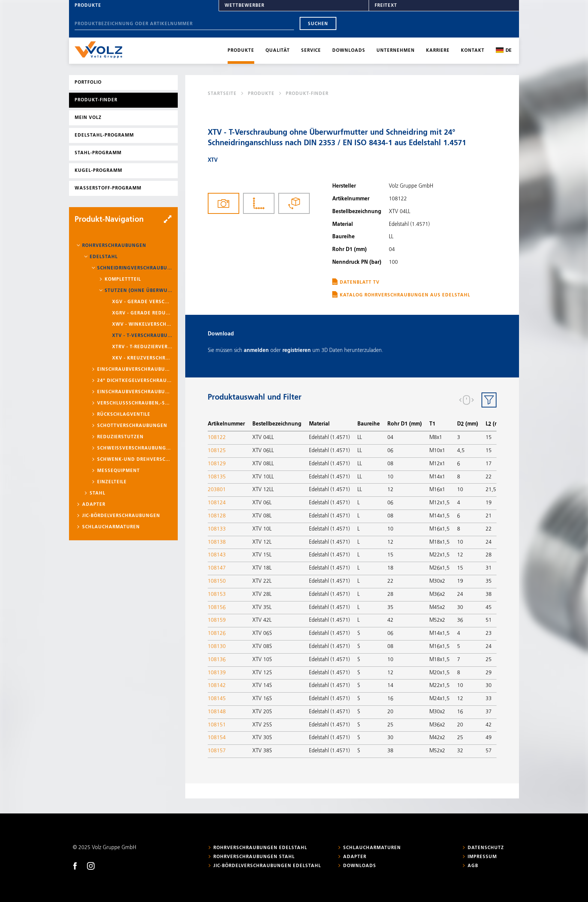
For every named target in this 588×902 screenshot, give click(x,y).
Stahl (97, 493)
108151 (217, 725)
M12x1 (437, 464)
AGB (473, 866)
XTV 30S (262, 738)
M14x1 (437, 477)
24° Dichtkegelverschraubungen (135, 381)
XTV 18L (262, 568)
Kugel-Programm (98, 171)
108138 (217, 542)
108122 (217, 437)
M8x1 (436, 437)
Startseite (222, 94)
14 (390, 686)
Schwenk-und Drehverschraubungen (135, 460)
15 (489, 437)
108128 (217, 516)
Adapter (94, 505)
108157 (217, 751)
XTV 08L (262, 516)
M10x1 (437, 451)
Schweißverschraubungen (135, 448)
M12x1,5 (439, 503)
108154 (217, 738)
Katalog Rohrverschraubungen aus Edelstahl (405, 295)
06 (390, 451)
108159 (217, 620)
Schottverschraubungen (132, 426)
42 (390, 620)
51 (489, 620)
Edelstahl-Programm (104, 135)
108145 (217, 699)
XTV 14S (262, 686)
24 (489, 542)
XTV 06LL (263, 451)
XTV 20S (262, 712)
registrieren (297, 350)
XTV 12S (262, 673)
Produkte (88, 6)
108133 (217, 529)
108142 (217, 686)
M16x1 (437, 490)
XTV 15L (262, 555)
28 (489, 555)
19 (489, 503)
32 (460, 751)
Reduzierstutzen (120, 437)
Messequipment (118, 471)
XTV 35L (262, 607)
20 (390, 712)
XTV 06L (262, 503)
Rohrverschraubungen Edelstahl (260, 848)
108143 (217, 555)
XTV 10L (262, 529)
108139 (217, 673)
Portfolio (88, 83)
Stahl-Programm (98, 153)
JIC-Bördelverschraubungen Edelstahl (267, 866)
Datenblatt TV (360, 283)
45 (489, 607)
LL (360, 437)
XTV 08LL (263, 464)
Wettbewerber (244, 6)
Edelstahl (104, 257)
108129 (217, 464)
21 (489, 516)
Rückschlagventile (124, 415)
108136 (217, 660)
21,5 (491, 490)
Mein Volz (88, 118)
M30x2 (437, 581)
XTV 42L (262, 620)
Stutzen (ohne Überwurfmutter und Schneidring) (138, 291)
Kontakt (473, 51)
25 (489, 660)
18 (390, 568)
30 (460, 607)
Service (311, 51)
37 (489, 712)
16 (390, 699)
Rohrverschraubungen (114, 246)
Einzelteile (112, 482)
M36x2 (437, 594)
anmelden (256, 350)
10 (390, 477)
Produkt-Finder (96, 100)
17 (489, 464)
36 (460, 620)
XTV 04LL (263, 437)
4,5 (461, 451)
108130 (217, 646)
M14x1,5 (439, 516)
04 (390, 437)
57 (489, 751)
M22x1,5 (439, 555)
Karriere (438, 51)
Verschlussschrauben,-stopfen (135, 403)
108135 (217, 477)
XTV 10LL (263, 477)
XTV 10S (262, 660)
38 (489, 594)
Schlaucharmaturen (111, 527)
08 (390, 464)
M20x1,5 (439, 673)
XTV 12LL (263, 490)
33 (489, 699)
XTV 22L (262, 581)
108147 (217, 568)
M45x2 (437, 607)
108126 (217, 633)
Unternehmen (396, 51)
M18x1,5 (439, 542)
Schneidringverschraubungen (135, 268)
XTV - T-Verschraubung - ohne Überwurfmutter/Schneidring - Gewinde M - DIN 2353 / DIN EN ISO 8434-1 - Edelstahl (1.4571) (142, 336)
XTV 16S (262, 699)
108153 (217, 594)
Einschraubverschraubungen (135, 370)
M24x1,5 (439, 699)
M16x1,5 (439, 529)
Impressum (482, 857)
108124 (217, 503)
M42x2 (437, 738)
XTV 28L (262, 594)
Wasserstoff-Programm (108, 188)
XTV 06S (262, 633)
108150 (217, 581)
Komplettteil (123, 280)
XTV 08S (262, 646)
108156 (217, 607)
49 (489, 738)
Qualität (278, 51)
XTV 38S (262, 751)
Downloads (349, 51)
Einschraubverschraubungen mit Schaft (135, 392)
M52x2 (437, 620)
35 (489, 581)
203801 (217, 490)
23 (489, 633)
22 (489, 477)
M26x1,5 (439, 568)
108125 (217, 451)
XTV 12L (262, 542)
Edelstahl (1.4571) (329, 437)
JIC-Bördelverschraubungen (121, 516)
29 (489, 673)
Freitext (386, 6)
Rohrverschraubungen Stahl (254, 857)
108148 (217, 712)
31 (489, 568)
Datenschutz (486, 848)
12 (390, 490)
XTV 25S (262, 725)
